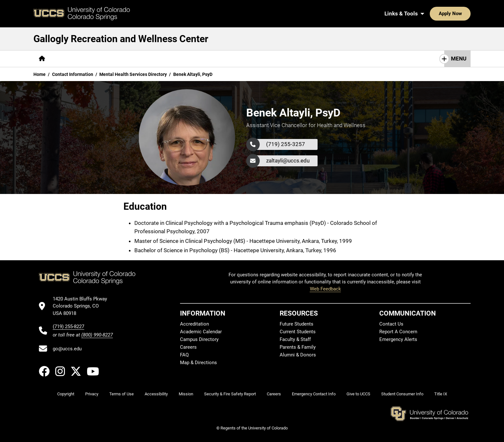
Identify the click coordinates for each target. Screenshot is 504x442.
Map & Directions (198, 363)
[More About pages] (68, 59)
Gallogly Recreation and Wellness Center (121, 39)
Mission (186, 394)
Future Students (297, 324)
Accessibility (156, 394)
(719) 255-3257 (286, 144)
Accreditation (194, 324)
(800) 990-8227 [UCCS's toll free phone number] (97, 335)
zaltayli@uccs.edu (288, 161)
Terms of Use (122, 394)
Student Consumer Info (402, 394)
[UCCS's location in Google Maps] (83, 306)
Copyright (66, 394)
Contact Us (391, 324)
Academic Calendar (201, 332)
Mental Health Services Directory (133, 74)
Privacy (92, 394)
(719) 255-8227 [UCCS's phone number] (68, 327)
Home (40, 74)
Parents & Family (298, 347)
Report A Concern (398, 332)
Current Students (298, 332)
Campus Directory (199, 339)
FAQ (184, 355)
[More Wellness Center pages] (185, 59)
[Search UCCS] (464, 14)
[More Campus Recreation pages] (120, 59)
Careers (188, 347)
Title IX (441, 394)
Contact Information (73, 74)
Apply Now (430, 14)
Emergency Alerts (398, 339)
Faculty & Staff (295, 339)
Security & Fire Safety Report (230, 394)
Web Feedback (325, 289)
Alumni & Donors (298, 355)
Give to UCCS (358, 394)
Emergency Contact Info (314, 394)
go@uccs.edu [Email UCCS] (67, 349)
